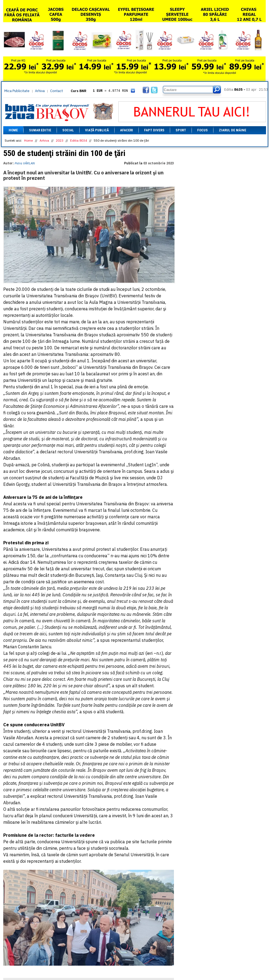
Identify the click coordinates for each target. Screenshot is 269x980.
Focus (202, 130)
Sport (181, 130)
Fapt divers (154, 130)
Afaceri (127, 130)
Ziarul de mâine (233, 130)
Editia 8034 (79, 140)
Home (13, 130)
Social (68, 130)
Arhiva (40, 91)
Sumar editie (40, 130)
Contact (56, 91)
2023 (60, 140)
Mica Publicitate (17, 91)
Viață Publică (97, 130)
